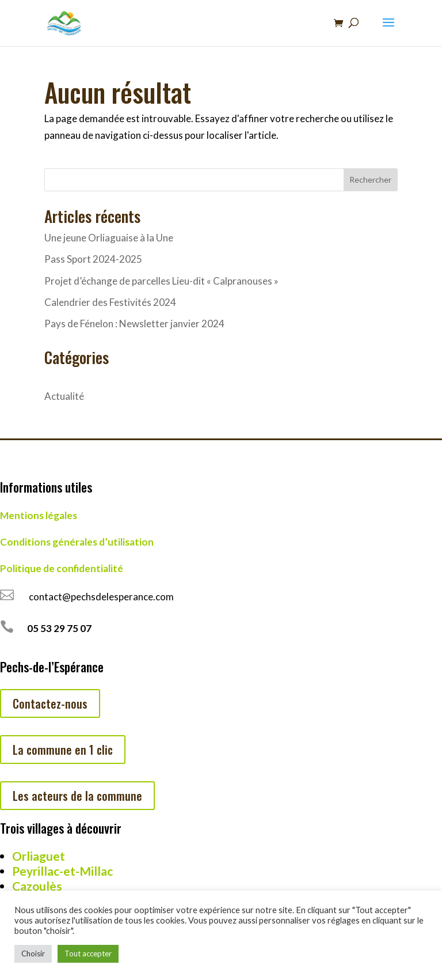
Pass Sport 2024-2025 (93, 259)
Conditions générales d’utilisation (77, 542)
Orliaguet (39, 856)
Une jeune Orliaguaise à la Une (109, 238)
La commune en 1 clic (63, 750)
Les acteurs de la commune (77, 796)
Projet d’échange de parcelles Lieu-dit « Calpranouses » (161, 281)
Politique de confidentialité (62, 568)
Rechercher (370, 179)
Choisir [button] (33, 953)
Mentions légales (39, 515)
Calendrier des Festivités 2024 (110, 302)
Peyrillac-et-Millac (62, 871)
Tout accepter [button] (88, 953)
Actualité (64, 396)
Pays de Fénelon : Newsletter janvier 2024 (134, 323)
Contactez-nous (50, 703)
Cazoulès (37, 886)
